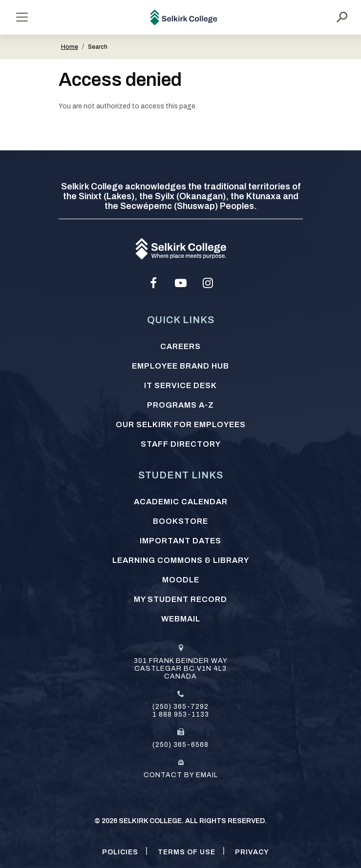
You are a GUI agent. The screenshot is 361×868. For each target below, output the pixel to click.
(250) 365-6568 (180, 745)
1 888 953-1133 (181, 714)
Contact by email (181, 775)
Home (70, 47)
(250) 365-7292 (180, 707)
